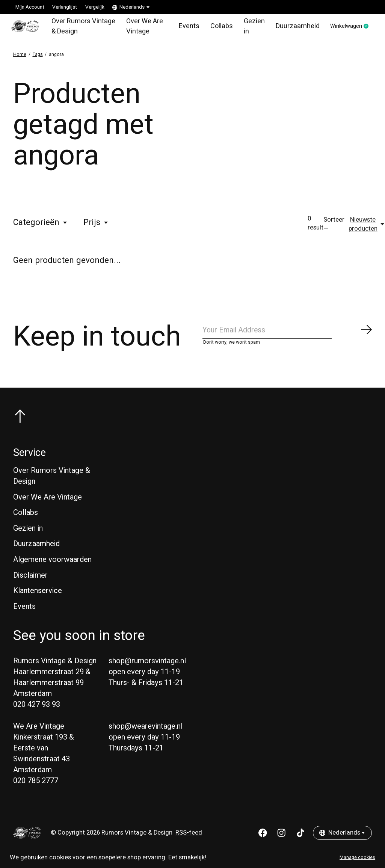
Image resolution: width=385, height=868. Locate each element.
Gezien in (248, 28)
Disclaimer (30, 582)
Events (185, 28)
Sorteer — (334, 228)
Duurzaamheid (290, 28)
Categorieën (41, 226)
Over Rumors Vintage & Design (79, 28)
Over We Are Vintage (143, 28)
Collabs (217, 28)
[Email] (288, 336)
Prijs (96, 226)
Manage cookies (357, 857)
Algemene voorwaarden (52, 567)
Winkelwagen (347, 28)
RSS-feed (189, 840)
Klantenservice (38, 598)
